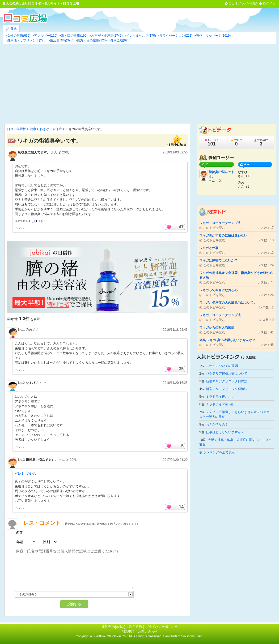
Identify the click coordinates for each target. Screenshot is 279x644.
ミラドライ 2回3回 (219, 404)
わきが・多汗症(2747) (107, 36)
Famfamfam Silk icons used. (183, 636)
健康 (11, 29)
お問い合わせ (148, 632)
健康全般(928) (120, 40)
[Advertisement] (139, 84)
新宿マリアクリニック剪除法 (227, 381)
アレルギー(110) (46, 36)
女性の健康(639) (19, 36)
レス (21, 228)
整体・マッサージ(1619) (214, 36)
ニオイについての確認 (222, 366)
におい (20, 397)
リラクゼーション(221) (176, 36)
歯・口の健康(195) (74, 36)
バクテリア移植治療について (227, 373)
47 (181, 227)
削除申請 (128, 632)
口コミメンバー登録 (243, 3)
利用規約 (136, 627)
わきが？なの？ (217, 424)
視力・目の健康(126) (92, 40)
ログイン (269, 3)
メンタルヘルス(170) (141, 36)
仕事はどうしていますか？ (225, 432)
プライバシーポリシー (162, 627)
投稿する (74, 604)
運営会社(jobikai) (114, 627)
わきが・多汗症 (51, 129)
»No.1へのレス (26, 474)
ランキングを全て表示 (219, 452)
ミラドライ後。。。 (220, 397)
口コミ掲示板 (16, 129)
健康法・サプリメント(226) (27, 40)
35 (181, 369)
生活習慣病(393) (62, 40)
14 (181, 507)
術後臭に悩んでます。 (34, 152)
